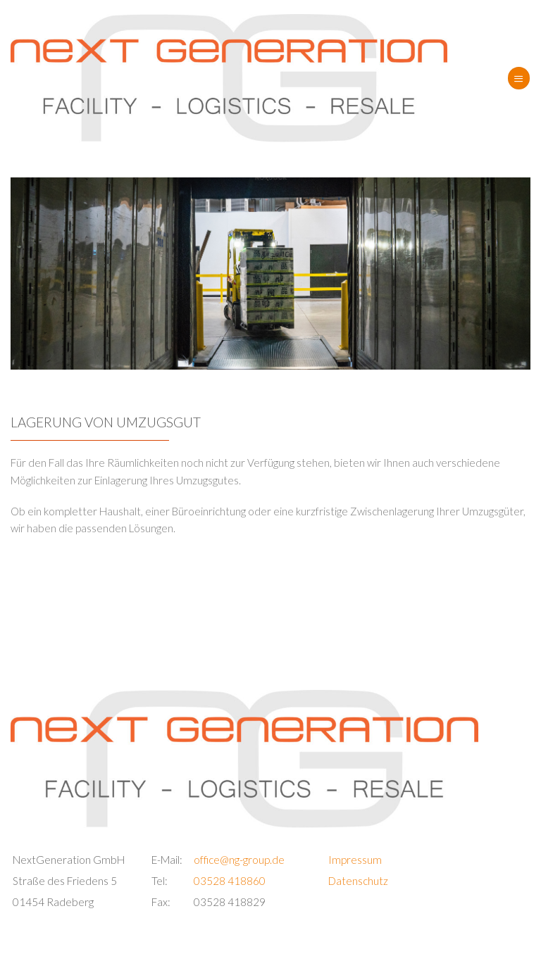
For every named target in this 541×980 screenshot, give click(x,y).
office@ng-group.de (239, 860)
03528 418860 (230, 881)
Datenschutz (358, 881)
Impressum (355, 860)
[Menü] (518, 78)
